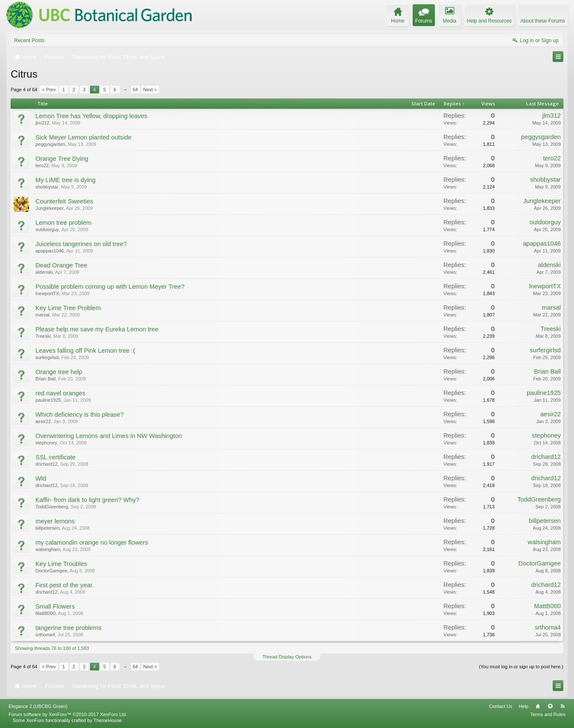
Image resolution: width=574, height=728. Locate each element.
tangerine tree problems (68, 628)
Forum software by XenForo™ (68, 714)
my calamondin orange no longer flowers (92, 542)
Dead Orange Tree (61, 265)
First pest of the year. (65, 585)
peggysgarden (50, 144)
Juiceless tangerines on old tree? (81, 244)
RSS (562, 706)
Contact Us (501, 706)
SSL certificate (55, 457)
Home (538, 706)
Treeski (43, 336)
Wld (41, 479)
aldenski (44, 272)
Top (550, 706)
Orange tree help (59, 372)
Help (523, 706)
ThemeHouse (108, 720)
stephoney (46, 443)
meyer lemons (55, 521)
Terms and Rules (548, 714)
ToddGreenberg (52, 507)
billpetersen (47, 528)
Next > (150, 90)
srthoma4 (45, 635)
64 (135, 90)
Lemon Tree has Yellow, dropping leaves (91, 116)
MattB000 (45, 613)
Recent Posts (29, 41)
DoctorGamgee (51, 571)
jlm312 (42, 123)
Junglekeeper (50, 208)
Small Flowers (55, 606)
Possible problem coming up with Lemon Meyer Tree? (110, 287)
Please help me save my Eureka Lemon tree (97, 329)
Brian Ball (45, 379)
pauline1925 (48, 400)
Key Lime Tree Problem (68, 308)
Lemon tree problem (63, 223)
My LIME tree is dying (66, 180)
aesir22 (43, 421)
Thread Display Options (287, 657)
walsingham (48, 549)
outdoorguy (47, 229)
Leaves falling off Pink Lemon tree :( (85, 351)
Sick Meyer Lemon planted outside (83, 137)
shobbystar (47, 187)
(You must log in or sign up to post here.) (521, 667)
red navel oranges (60, 393)
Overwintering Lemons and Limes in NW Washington (109, 436)
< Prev (49, 90)
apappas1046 (50, 251)
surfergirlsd (47, 357)
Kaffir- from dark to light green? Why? (87, 500)
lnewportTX (47, 293)
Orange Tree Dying (62, 159)
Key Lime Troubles (61, 564)
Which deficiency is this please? (80, 415)
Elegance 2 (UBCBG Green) (38, 706)
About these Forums (543, 21)
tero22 (42, 165)
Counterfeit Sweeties (64, 201)
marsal (42, 315)
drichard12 (47, 464)
